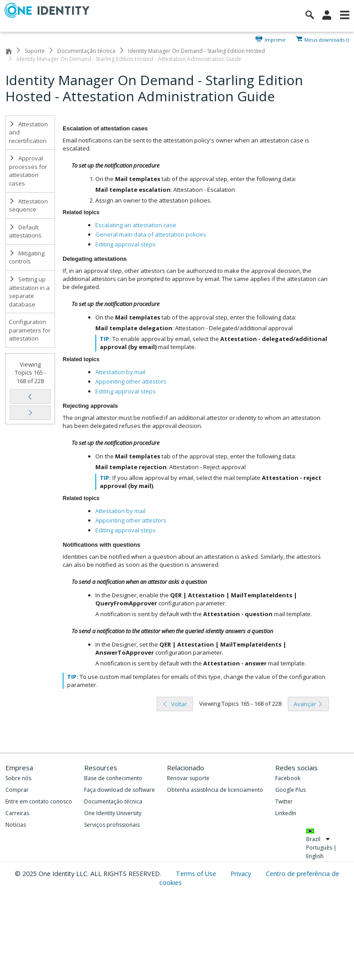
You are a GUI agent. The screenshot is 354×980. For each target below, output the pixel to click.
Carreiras (17, 813)
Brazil (318, 839)
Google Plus (290, 790)
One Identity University (113, 813)
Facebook (288, 778)
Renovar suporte (188, 778)
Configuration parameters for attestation (30, 330)
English (315, 856)
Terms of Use (197, 874)
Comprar (17, 790)
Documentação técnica (86, 51)
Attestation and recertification (28, 132)
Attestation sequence (28, 205)
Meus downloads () (326, 39)
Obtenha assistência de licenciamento (215, 790)
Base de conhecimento (113, 778)
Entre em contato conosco (39, 801)
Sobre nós (18, 778)
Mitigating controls (27, 257)
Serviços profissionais (112, 825)
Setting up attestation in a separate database (29, 292)
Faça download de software (119, 790)
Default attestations (25, 231)
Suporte (35, 51)
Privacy (242, 874)
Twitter (284, 801)
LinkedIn (286, 813)
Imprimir (275, 39)
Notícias (16, 825)
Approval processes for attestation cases (28, 171)
